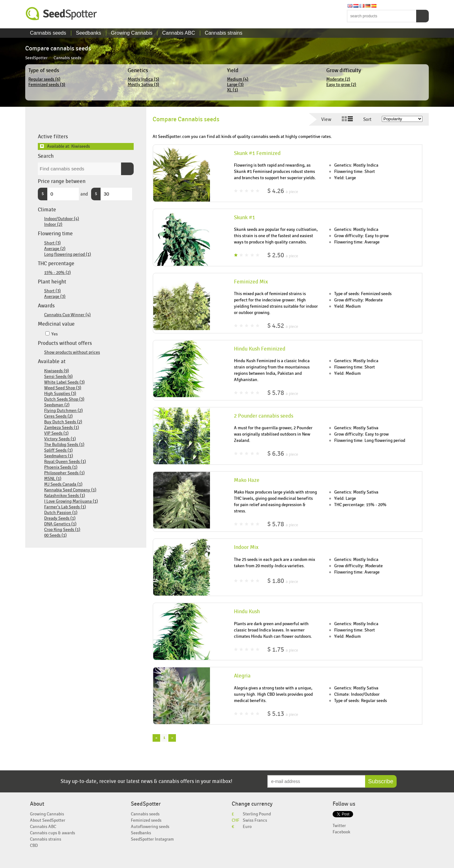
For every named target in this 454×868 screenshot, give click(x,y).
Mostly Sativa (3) (143, 85)
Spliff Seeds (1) (58, 450)
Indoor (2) (53, 224)
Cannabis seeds (48, 33)
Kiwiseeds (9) (57, 371)
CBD (34, 845)
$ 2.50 (283, 255)
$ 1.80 (283, 581)
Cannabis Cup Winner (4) (67, 315)
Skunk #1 (244, 218)
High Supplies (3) (60, 394)
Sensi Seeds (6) (58, 377)
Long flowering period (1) (68, 254)
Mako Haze (247, 480)
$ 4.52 (283, 326)
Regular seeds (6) (44, 79)
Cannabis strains (224, 33)
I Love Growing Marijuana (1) (71, 501)
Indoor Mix (246, 547)
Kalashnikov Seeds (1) (65, 496)
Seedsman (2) (57, 405)
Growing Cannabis (132, 33)
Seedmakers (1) (59, 456)
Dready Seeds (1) (60, 518)
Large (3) (235, 85)
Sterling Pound (257, 814)
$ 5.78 (283, 393)
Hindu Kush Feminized (260, 349)
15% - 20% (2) (58, 273)
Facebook (341, 832)
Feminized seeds (146, 820)
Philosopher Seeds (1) (64, 473)
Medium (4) (238, 79)
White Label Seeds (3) (64, 382)
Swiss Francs (255, 820)
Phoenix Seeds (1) (61, 467)
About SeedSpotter (48, 820)
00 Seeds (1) (55, 535)
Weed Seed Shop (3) (63, 388)
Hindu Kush (247, 612)
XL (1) (233, 90)
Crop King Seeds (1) (62, 530)
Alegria (242, 676)
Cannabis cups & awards (52, 833)
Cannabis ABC (178, 33)
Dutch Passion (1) (61, 513)
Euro (247, 827)
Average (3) (55, 297)
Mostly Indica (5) (143, 79)
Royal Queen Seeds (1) (65, 462)
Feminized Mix (251, 282)
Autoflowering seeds (150, 827)
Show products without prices (72, 352)
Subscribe (381, 781)
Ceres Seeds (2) (58, 416)
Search (422, 16)
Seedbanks (89, 33)
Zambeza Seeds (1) (62, 428)
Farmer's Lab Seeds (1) (65, 507)
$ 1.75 (283, 650)
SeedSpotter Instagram (152, 839)
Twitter (339, 826)
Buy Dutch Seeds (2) (63, 422)
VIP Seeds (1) (56, 433)
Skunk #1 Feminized (257, 153)
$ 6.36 (283, 454)
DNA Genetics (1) (60, 524)
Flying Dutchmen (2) (64, 411)
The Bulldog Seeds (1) (64, 445)
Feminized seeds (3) (47, 85)
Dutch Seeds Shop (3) (64, 399)
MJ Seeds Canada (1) (63, 484)
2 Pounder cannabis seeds (264, 416)
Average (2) (55, 249)
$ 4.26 (283, 191)
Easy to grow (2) (341, 85)
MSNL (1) (53, 479)
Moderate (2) (338, 79)
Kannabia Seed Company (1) (70, 490)
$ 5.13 (283, 714)
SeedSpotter (61, 14)
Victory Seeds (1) (60, 439)
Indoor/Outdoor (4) (62, 219)
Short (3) (52, 243)
